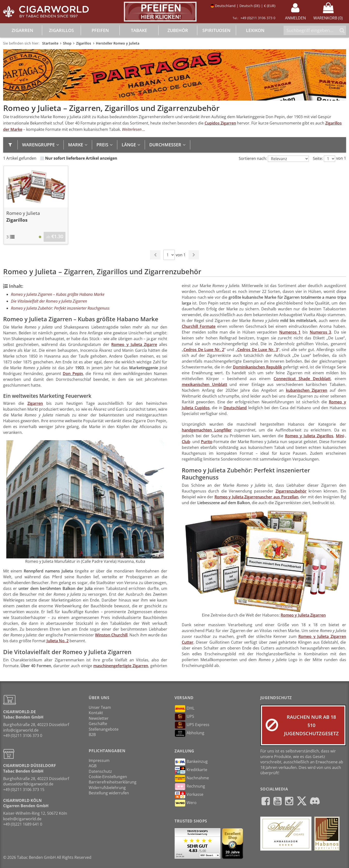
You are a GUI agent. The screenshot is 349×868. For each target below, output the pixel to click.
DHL (184, 709)
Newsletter (99, 718)
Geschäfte (98, 724)
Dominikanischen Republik (258, 367)
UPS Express (192, 725)
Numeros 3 (321, 332)
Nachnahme (192, 778)
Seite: (318, 158)
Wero (186, 803)
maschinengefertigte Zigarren (121, 666)
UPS (184, 717)
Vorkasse (189, 795)
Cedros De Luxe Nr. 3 (258, 350)
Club (186, 442)
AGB (93, 766)
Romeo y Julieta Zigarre (134, 344)
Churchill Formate (199, 326)
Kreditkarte (191, 770)
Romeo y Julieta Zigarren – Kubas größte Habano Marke (58, 294)
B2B (92, 735)
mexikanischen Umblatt (204, 384)
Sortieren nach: (253, 158)
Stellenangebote (104, 729)
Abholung (189, 733)
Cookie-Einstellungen (108, 777)
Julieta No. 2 (58, 641)
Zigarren (35, 403)
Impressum (99, 760)
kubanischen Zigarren (307, 390)
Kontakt (96, 713)
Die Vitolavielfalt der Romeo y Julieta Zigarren (49, 301)
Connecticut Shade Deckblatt (302, 379)
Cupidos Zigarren (220, 123)
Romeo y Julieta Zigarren (303, 615)
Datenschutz (100, 771)
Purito (207, 442)
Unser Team (100, 707)
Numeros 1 (290, 332)
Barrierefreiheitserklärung (113, 782)
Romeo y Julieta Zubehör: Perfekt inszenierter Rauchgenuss (60, 308)
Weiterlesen (132, 129)
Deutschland (235, 408)
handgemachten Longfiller (207, 430)
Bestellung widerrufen (109, 793)
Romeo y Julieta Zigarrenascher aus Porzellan (256, 497)
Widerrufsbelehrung (107, 788)
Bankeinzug (191, 762)
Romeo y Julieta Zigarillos (309, 436)
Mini (340, 436)
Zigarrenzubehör (291, 491)
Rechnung (190, 787)
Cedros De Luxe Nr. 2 (204, 350)
